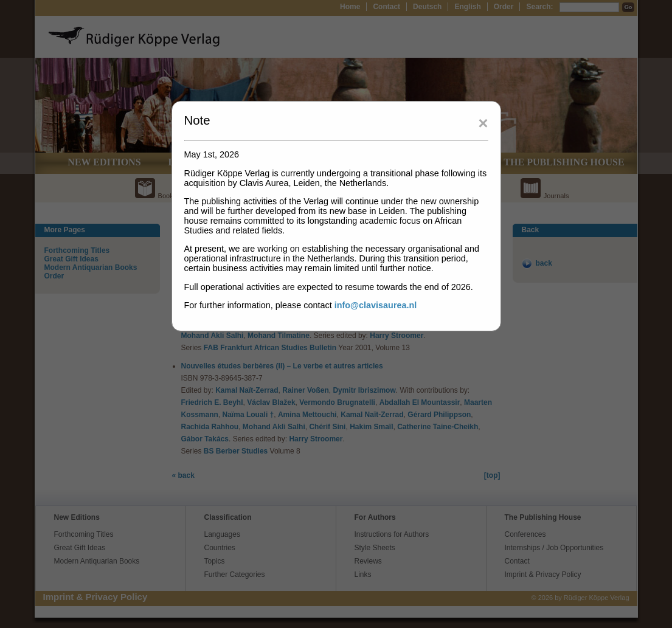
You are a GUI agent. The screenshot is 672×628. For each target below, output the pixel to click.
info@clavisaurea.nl (376, 305)
